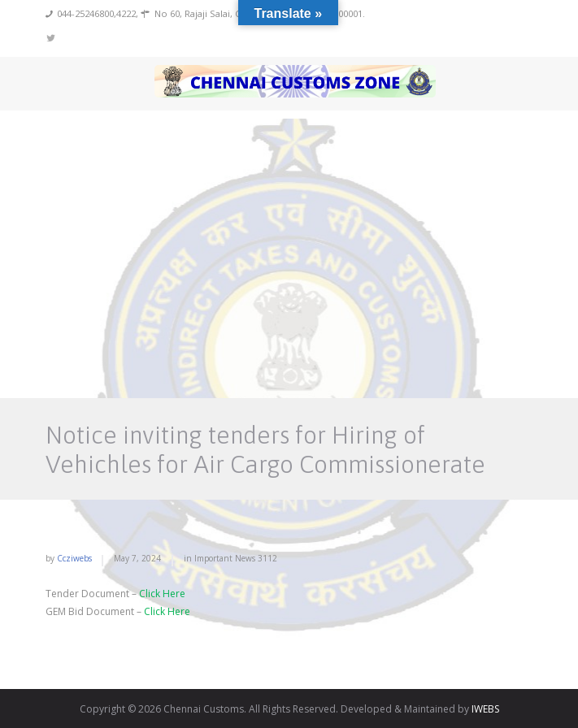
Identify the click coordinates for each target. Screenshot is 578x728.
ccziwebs (74, 558)
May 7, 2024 (137, 558)
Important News (225, 558)
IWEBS (485, 709)
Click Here (162, 594)
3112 (267, 558)
